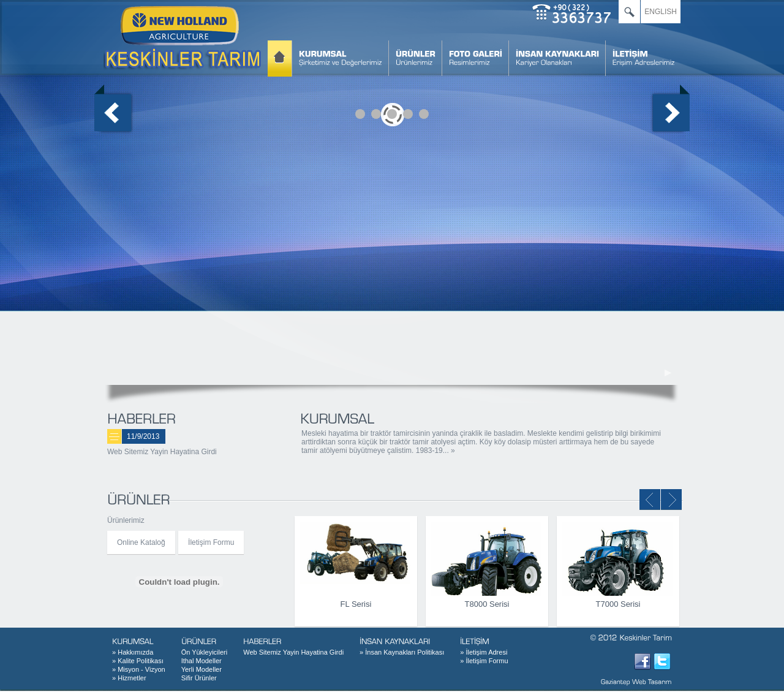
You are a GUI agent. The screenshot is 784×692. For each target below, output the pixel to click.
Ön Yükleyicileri (205, 652)
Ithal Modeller (202, 661)
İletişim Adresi (484, 652)
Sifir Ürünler (199, 678)
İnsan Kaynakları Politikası (402, 652)
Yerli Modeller (202, 669)
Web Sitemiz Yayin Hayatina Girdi (162, 452)
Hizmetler (129, 678)
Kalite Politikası (138, 661)
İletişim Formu (211, 542)
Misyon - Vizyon (139, 669)
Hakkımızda (133, 652)
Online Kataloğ (141, 542)
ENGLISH (661, 12)
